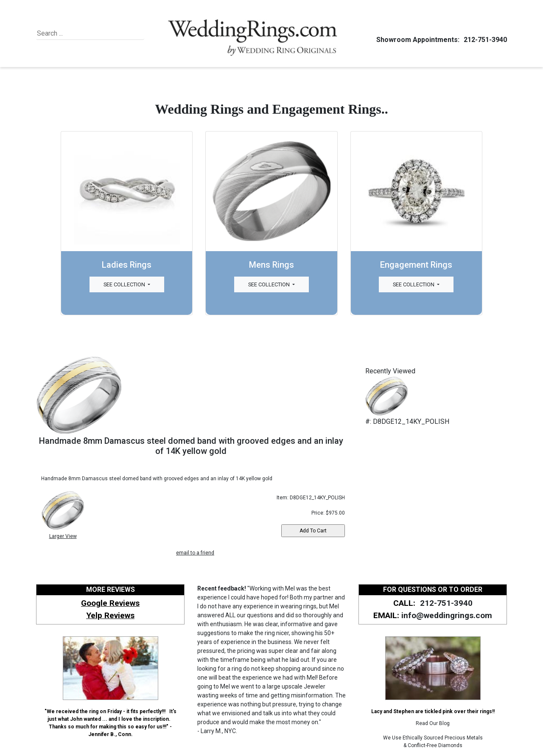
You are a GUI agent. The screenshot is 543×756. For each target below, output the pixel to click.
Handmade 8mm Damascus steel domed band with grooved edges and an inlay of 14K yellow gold (191, 446)
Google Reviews (110, 603)
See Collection (125, 284)
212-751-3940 (484, 40)
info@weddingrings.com (447, 615)
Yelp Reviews (110, 615)
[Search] (76, 34)
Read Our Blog (433, 723)
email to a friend (195, 553)
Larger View (63, 536)
